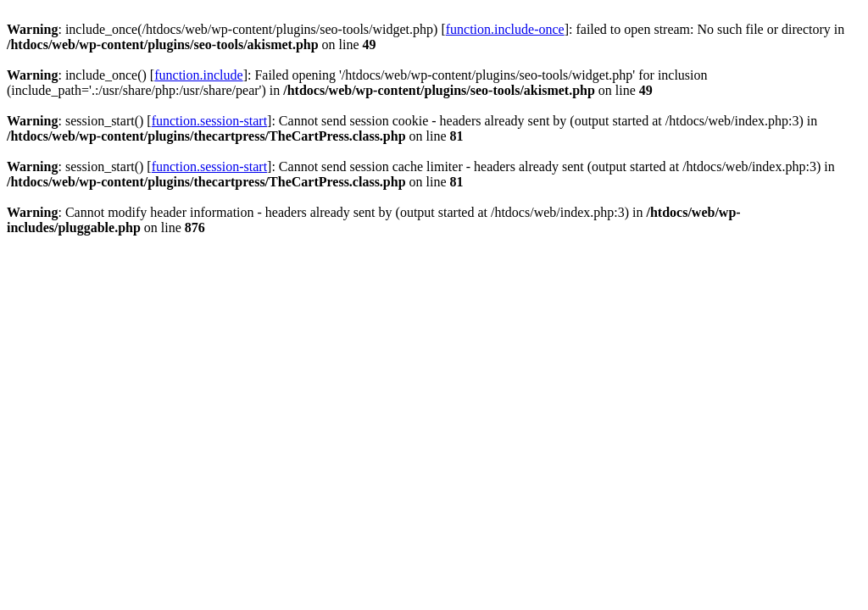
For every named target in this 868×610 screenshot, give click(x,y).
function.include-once (505, 29)
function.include (198, 75)
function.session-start (209, 121)
